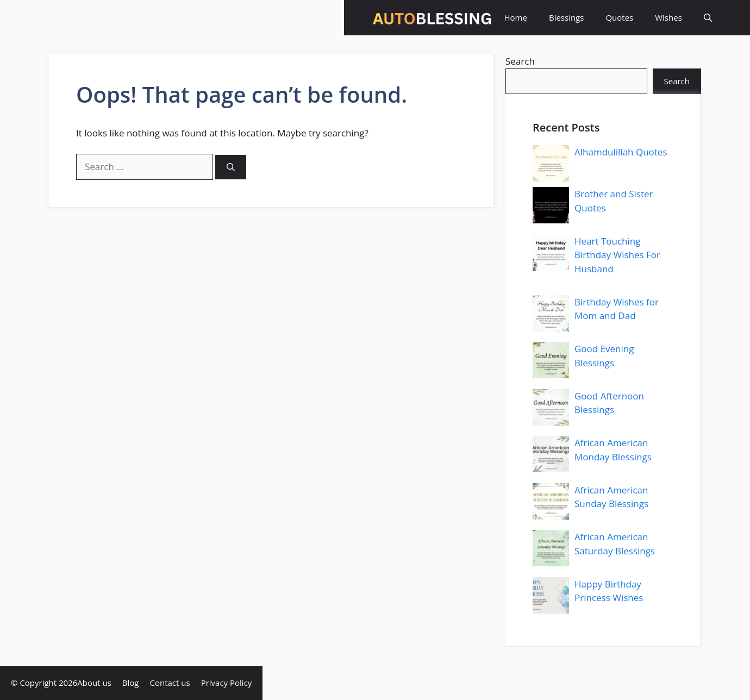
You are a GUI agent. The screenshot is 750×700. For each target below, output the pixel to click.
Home (516, 17)
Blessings (566, 17)
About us (94, 683)
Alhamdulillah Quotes (621, 152)
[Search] (231, 167)
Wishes (668, 17)
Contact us (170, 683)
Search (520, 61)
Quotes (619, 17)
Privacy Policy (227, 683)
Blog (131, 683)
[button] (708, 18)
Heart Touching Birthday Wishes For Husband (617, 255)
